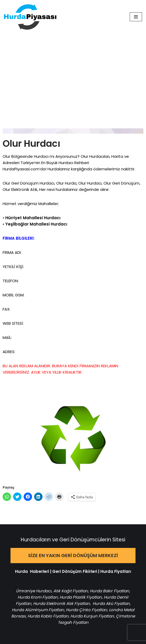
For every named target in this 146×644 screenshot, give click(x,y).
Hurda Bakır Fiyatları (109, 591)
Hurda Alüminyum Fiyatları (38, 610)
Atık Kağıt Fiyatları (71, 591)
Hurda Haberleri (32, 571)
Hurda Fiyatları (116, 571)
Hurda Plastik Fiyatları (81, 597)
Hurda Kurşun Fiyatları (92, 616)
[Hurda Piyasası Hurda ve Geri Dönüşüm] (30, 17)
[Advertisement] (73, 73)
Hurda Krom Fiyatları (38, 597)
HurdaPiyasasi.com (21, 169)
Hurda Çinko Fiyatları (87, 610)
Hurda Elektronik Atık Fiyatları (61, 603)
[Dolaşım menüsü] (136, 17)
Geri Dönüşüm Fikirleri (75, 571)
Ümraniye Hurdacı (34, 591)
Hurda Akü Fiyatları (111, 603)
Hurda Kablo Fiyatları (48, 616)
